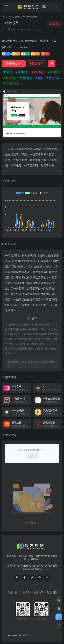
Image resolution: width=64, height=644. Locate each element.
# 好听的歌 (38, 72)
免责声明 (39, 592)
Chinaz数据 (35, 267)
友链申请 (12, 592)
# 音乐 (39, 78)
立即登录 (32, 456)
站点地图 (52, 592)
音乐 (23, 17)
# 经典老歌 (10, 78)
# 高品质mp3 (11, 83)
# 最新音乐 (54, 72)
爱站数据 (18, 267)
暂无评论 (11, 435)
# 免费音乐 (22, 72)
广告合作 (25, 592)
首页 (6, 17)
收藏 (55, 24)
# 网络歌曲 (26, 78)
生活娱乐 (15, 17)
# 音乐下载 (53, 78)
